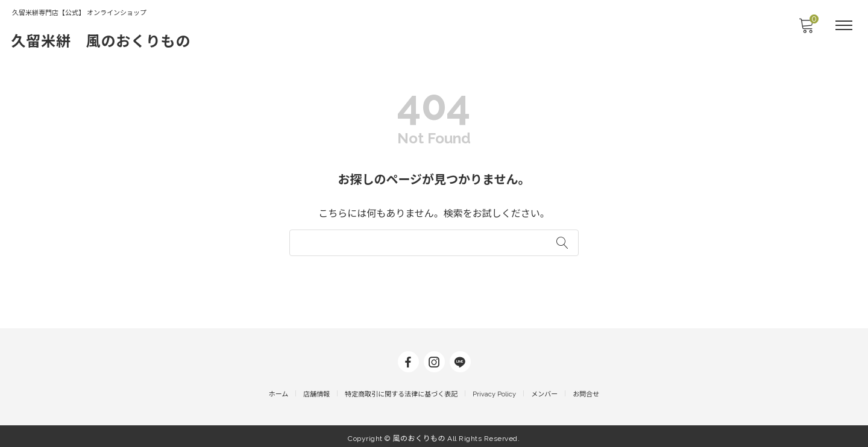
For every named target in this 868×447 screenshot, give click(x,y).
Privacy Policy (494, 390)
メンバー (544, 390)
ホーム (279, 390)
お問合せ (586, 390)
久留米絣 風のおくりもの (109, 41)
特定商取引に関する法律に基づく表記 (401, 390)
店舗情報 (316, 390)
